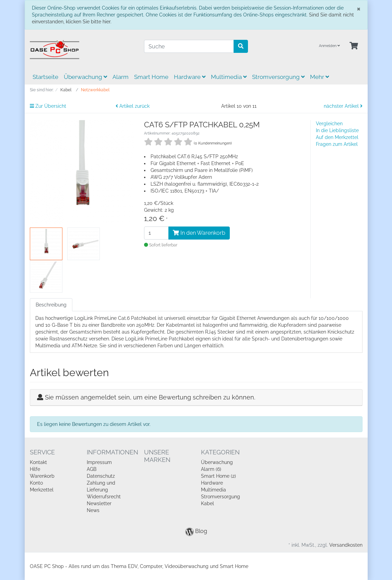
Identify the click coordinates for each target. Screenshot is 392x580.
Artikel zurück (133, 106)
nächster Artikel (343, 106)
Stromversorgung (278, 77)
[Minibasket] (354, 46)
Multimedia (229, 77)
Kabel (207, 503)
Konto (36, 483)
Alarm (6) (211, 469)
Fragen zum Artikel (337, 144)
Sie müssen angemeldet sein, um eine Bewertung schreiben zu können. (150, 397)
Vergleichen (329, 124)
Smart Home (151, 77)
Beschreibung (51, 305)
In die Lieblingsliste (337, 130)
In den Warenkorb (199, 233)
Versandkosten (346, 545)
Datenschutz (101, 476)
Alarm (121, 77)
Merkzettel (42, 490)
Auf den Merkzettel (337, 137)
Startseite (45, 77)
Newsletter (99, 503)
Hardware (190, 77)
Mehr (319, 77)
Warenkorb (42, 476)
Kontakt (38, 462)
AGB (92, 469)
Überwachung (85, 77)
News (93, 510)
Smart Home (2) (218, 476)
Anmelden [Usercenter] (329, 46)
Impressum (99, 462)
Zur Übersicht (48, 106)
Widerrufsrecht (104, 497)
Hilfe (35, 469)
